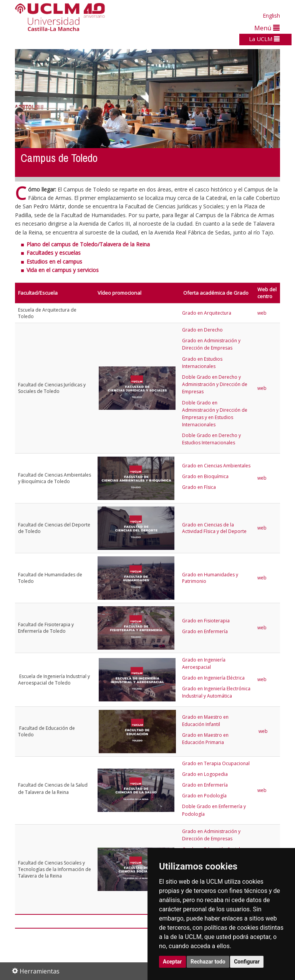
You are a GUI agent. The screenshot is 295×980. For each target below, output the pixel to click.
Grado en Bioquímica (205, 476)
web (263, 313)
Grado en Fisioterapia (206, 621)
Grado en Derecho (202, 330)
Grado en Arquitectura (207, 313)
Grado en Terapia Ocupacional (216, 763)
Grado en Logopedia (205, 774)
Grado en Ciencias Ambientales (216, 466)
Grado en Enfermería (205, 631)
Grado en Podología (204, 796)
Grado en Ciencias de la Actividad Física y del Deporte (214, 528)
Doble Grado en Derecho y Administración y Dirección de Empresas (215, 384)
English (271, 16)
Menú (267, 28)
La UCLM (264, 39)
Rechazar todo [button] (208, 962)
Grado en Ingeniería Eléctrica (213, 678)
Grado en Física (199, 487)
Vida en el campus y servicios (63, 270)
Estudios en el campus (54, 261)
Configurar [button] (247, 962)
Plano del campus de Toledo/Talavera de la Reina (88, 244)
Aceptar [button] (172, 962)
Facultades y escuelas (54, 253)
